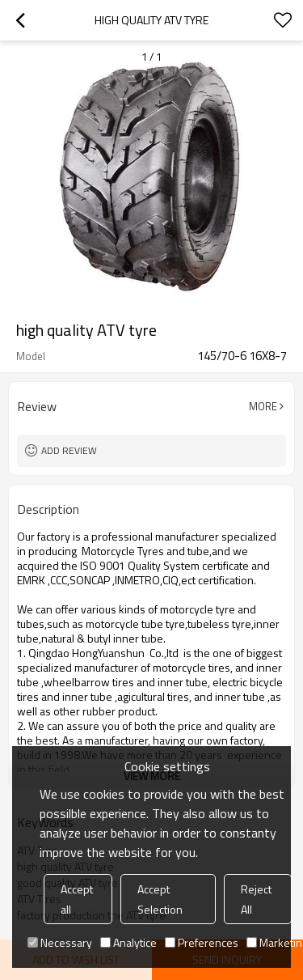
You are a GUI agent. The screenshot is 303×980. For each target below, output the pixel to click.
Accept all (77, 899)
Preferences (202, 942)
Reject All (256, 899)
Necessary (60, 942)
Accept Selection (160, 899)
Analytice (128, 942)
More (263, 406)
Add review (69, 450)
